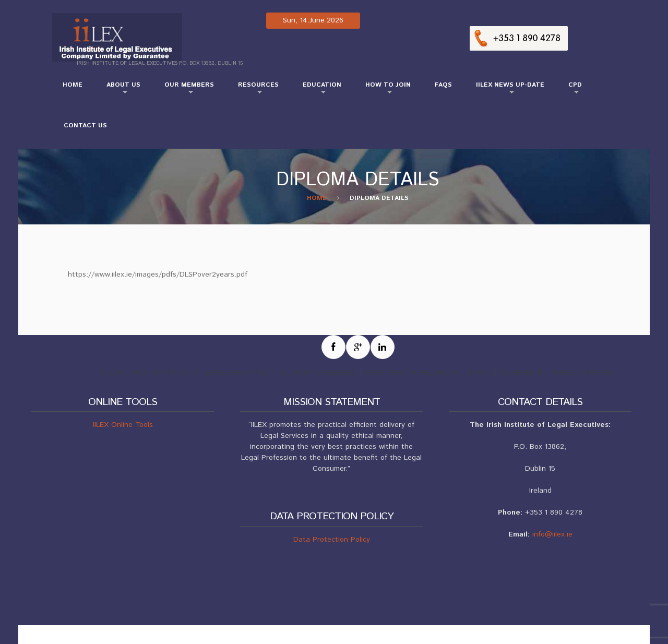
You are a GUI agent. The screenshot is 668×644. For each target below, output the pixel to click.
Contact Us (85, 126)
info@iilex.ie (552, 534)
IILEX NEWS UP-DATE (505, 89)
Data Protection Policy (332, 540)
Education (317, 89)
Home (73, 85)
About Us (118, 89)
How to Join (383, 89)
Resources (253, 89)
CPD (570, 89)
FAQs (443, 85)
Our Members (184, 89)
